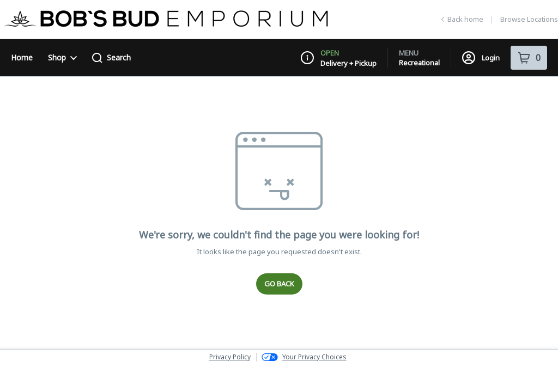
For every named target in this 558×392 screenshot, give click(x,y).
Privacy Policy (230, 357)
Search (111, 58)
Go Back (279, 284)
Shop (62, 57)
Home (22, 57)
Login (481, 58)
